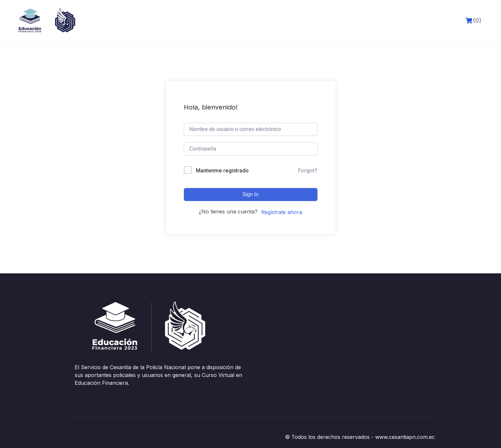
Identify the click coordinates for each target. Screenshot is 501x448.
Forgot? (308, 170)
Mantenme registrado (222, 170)
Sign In (251, 194)
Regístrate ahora (282, 212)
